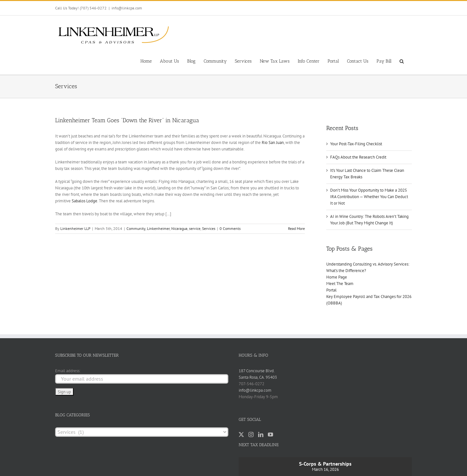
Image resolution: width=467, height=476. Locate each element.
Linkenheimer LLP (75, 228)
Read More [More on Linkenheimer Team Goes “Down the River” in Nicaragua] (296, 228)
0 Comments (230, 228)
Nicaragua (179, 228)
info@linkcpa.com (127, 8)
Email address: (68, 371)
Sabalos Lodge (84, 201)
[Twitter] (241, 434)
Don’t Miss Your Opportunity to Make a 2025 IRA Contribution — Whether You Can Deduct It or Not (369, 197)
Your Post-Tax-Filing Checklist (356, 144)
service (195, 228)
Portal (331, 290)
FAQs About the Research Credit (358, 157)
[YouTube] (270, 434)
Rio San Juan (272, 143)
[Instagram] (251, 434)
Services (209, 228)
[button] (402, 61)
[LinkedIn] (261, 434)
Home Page (337, 277)
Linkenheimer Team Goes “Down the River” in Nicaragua (127, 120)
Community (136, 228)
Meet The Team (340, 284)
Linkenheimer (158, 228)
